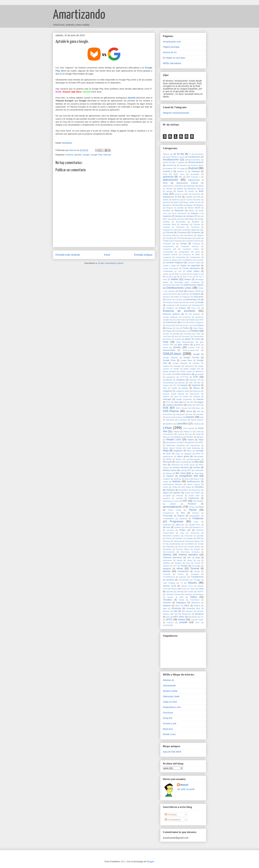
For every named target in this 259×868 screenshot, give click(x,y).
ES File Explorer (192, 314)
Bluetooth (179, 211)
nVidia (175, 487)
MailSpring (178, 437)
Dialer (177, 285)
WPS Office (179, 617)
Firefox (186, 328)
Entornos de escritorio (179, 311)
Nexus (187, 479)
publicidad (167, 525)
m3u (190, 434)
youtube (183, 622)
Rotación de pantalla (184, 538)
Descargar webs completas (187, 282)
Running (166, 541)
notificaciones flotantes (173, 484)
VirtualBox (168, 600)
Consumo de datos (191, 254)
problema (183, 519)
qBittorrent (180, 525)
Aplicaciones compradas (173, 186)
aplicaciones (170, 180)
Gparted (166, 366)
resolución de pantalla (194, 536)
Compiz (184, 244)
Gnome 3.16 (194, 347)
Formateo (187, 334)
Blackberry (167, 205)
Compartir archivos (193, 241)
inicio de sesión (181, 397)
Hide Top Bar (195, 383)
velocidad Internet (173, 594)
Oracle (187, 493)
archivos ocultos (181, 194)
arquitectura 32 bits (172, 197)
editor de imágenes (182, 297)
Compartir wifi (169, 244)
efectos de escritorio (174, 300)
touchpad (195, 574)
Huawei (184, 385)
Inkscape (167, 399)
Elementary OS (193, 300)
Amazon (184, 165)
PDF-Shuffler (198, 501)
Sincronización (169, 552)
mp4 (182, 470)
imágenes (167, 391)
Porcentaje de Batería (174, 516)
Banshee (166, 202)
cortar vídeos (193, 271)
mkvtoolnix (176, 465)
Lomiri (198, 432)
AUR (199, 197)
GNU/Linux (172, 354)
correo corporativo (171, 268)
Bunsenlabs (181, 222)
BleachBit (179, 205)
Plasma (193, 510)
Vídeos (194, 597)
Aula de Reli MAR (172, 752)
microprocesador (193, 459)
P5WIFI (197, 493)
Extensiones (172, 322)
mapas (191, 440)
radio (187, 527)
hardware (180, 380)
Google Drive (169, 360)
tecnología (196, 566)
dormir (166, 294)
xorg (193, 620)
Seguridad (170, 547)
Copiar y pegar (169, 266)
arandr (191, 191)
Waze (178, 606)
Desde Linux (169, 734)
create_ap (167, 274)
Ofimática (199, 487)
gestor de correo (193, 339)
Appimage (191, 186)
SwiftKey (166, 563)
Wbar (187, 606)
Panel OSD (194, 496)
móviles (197, 468)
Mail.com (167, 437)
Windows (199, 614)
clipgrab (200, 235)
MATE (201, 442)
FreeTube (167, 336)
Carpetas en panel (171, 230)
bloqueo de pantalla (175, 208)
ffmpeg (169, 328)
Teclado (184, 566)
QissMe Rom (194, 525)
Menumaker (199, 456)
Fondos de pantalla (171, 334)
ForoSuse (168, 713)
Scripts (201, 544)
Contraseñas (195, 257)
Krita (191, 414)
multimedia (199, 470)
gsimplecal (171, 377)
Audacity (189, 197)
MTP (189, 470)
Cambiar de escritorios (174, 227)
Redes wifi (185, 530)
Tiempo (197, 571)
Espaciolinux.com (172, 707)
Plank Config (175, 510)
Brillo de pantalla (170, 219)
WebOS (197, 606)
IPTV (168, 402)
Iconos (185, 388)
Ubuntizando (67, 143)
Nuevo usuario (194, 484)
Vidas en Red (170, 702)
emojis (201, 302)
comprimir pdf (169, 249)
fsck (176, 336)
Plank (201, 507)
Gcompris (186, 336)
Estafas (192, 320)
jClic (184, 402)
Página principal (171, 47)
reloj (182, 533)
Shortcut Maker (183, 549)
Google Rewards (180, 363)
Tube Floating (169, 583)
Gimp (166, 342)
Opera (166, 493)
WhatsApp (176, 608)
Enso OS (196, 308)
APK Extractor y (193, 177)
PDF (185, 501)
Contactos (167, 257)
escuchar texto (179, 320)
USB (179, 592)
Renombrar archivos (171, 536)
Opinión (177, 493)
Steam (190, 560)
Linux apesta (189, 428)
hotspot (166, 385)
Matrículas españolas (176, 445)
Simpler (197, 549)
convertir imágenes (175, 263)
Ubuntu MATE (177, 589)
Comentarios (173, 820)
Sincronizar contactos (190, 552)
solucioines (167, 560)
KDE (166, 408)
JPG (192, 402)
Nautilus (170, 476)
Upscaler (170, 592)
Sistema (167, 555)
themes (167, 571)
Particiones (194, 498)
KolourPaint (168, 414)
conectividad (168, 252)
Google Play (96, 155)
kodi (198, 411)
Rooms (169, 538)
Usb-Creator (189, 592)
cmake (198, 238)
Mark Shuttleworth (187, 442)
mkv (165, 465)
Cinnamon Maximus (171, 235)
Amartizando (79, 15)
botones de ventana (184, 216)
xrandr (201, 620)
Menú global (183, 456)
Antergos (196, 171)
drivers (174, 294)
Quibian (178, 527)
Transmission (184, 580)
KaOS (198, 405)
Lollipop (176, 432)
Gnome (177, 347)
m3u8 (198, 434)
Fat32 (177, 325)
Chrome (170, 233)
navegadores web (189, 476)
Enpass (183, 308)
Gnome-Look (170, 723)
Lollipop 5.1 (187, 432)
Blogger (190, 205)
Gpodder (177, 366)
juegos (200, 402)
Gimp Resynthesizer (185, 342)
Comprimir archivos (190, 246)
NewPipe (177, 479)
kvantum (190, 417)
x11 (202, 617)
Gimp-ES (168, 718)
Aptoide (78, 155)
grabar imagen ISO (192, 369)
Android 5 (168, 171)
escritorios (187, 317)
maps (201, 440)
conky (197, 252)
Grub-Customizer (183, 374)
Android (69, 155)
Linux (167, 428)
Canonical (195, 227)
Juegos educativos (175, 405)
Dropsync (167, 297)
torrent (181, 574)
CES (202, 230)
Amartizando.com (172, 42)
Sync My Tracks (193, 563)
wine (168, 617)
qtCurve (166, 527)
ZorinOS (166, 625)
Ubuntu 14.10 (187, 586)
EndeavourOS (198, 305)
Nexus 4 (197, 479)
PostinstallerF (168, 519)
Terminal (195, 568)
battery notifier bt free (192, 202)
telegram (167, 569)
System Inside (170, 691)
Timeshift (167, 574)
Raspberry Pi (198, 527)
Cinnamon (195, 233)
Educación (199, 297)
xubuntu (170, 622)
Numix (166, 487)
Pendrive (192, 504)
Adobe (166, 162)
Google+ (196, 363)
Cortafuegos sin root (172, 271)
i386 (165, 388)
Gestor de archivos (174, 339)
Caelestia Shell (169, 224)
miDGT (178, 462)
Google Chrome (191, 358)
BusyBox (196, 222)
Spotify (180, 560)
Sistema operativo (188, 555)
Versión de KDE (175, 597)
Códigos (166, 241)
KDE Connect (182, 408)
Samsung (177, 541)
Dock (181, 291)
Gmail (165, 347)
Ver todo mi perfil (186, 789)
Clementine (188, 235)
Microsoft (167, 462)
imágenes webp (182, 391)
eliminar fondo (188, 302)
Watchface (196, 603)
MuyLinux (168, 729)
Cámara (197, 224)
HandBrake (167, 380)
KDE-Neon (196, 408)
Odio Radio (186, 487)
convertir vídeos (194, 263)
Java (176, 402)
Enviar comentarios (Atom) (111, 263)
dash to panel (180, 274)
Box (199, 216)
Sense (181, 547)
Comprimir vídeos (191, 249)
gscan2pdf (199, 374)
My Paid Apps (198, 473)
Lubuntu (181, 434)
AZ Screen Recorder (192, 200)
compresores (168, 246)
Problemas (198, 518)
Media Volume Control (172, 448)
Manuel (184, 785)
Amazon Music (197, 165)
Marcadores (171, 442)
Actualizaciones (171, 160)
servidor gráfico (194, 547)
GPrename (189, 366)
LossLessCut (168, 434)
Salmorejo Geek (171, 696)
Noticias (107, 155)
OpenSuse (196, 490)
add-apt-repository (193, 160)
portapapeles (195, 516)
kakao (190, 405)
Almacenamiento (196, 162)
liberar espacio (197, 420)
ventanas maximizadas (194, 594)
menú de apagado (183, 454)
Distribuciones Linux (179, 288)
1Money (166, 154)
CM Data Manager (184, 238)
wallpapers (181, 603)
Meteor (179, 459)
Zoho (197, 622)
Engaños (170, 308)
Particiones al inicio (171, 501)
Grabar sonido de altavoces (192, 371)
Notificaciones (193, 482)
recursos (170, 530)
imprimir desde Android (174, 394)
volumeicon (195, 600)
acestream (199, 154)
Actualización (194, 157)
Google (86, 155)
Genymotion (199, 336)
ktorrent (169, 417)
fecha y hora (188, 325)
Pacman (180, 496)
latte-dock (170, 420)
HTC (175, 385)
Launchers (183, 420)
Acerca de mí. (170, 52)
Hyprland (196, 385)
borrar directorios (179, 213)
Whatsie (166, 611)
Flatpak (169, 331)
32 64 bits (179, 154)
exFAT (201, 320)
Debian (174, 279)
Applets (180, 189)
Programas (177, 521)
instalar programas (184, 399)
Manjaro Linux (174, 439)
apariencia (168, 177)
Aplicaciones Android (187, 183)
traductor (183, 577)
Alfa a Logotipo (178, 162)
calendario (185, 224)
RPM (198, 538)
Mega (166, 451)
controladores (187, 260)
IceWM (174, 388)
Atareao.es (168, 680)
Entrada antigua (143, 255)
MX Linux (181, 473)
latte (202, 417)
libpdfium (169, 424)
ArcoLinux (196, 194)
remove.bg (195, 533)
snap (198, 558)
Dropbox (196, 294)
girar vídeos (183, 345)
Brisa (183, 219)
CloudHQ (169, 238)
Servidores (167, 549)
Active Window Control (175, 157)
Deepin (188, 279)
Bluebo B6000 (194, 208)
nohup (165, 482)
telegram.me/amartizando (176, 113)
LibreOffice (182, 424)
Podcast (196, 513)
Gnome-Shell (169, 350)
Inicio (107, 255)
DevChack (167, 285)
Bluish (191, 211)
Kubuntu (179, 417)
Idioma (196, 388)
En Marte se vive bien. (174, 58)
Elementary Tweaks (171, 302)
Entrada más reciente (68, 255)
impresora (197, 391)
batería (176, 202)
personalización (173, 507)
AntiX (165, 174)
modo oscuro (189, 465)
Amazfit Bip (171, 165)
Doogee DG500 (194, 291)
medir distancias (193, 448)
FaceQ (168, 325)
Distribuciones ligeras (194, 285)
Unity (201, 589)
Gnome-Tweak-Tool (191, 350)
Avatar (166, 200)
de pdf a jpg (171, 277)
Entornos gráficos (171, 314)
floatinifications (181, 331)
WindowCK (186, 614)
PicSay (192, 507)
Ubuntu (192, 583)
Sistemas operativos (173, 558)
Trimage (197, 580)
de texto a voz (186, 277)
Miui (197, 462)
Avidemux (176, 200)
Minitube (188, 462)
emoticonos (171, 305)
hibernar (181, 383)
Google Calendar (170, 358)
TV (182, 583)
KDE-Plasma (171, 411)
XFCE (169, 619)
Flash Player (198, 328)
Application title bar (195, 189)
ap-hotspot (195, 174)
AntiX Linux (179, 174)
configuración (184, 252)
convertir (200, 260)
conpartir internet (170, 254)
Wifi (175, 611)
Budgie (191, 219)
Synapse (178, 563)
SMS (189, 558)
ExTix (183, 322)
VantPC (200, 592)
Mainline (190, 437)
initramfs (196, 397)
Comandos (177, 241)
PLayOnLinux (168, 513)
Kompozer (180, 414)
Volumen (167, 603)
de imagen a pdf (197, 274)
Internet (200, 399)
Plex (183, 513)
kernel (189, 411)
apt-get (169, 191)
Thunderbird (183, 571)
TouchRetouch (169, 577)
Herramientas (168, 383)
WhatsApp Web (193, 608)
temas (180, 568)
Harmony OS (195, 380)
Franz (198, 334)
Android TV (182, 171)
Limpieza (197, 424)
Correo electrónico (191, 268)
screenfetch (189, 544)
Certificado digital (189, 230)
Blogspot (200, 205)
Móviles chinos (170, 470)
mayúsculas (195, 445)
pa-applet (167, 496)
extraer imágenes (196, 322)
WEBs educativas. (172, 63)
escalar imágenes (170, 317)
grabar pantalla (169, 371)
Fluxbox (195, 331)
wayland (167, 606)
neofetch (166, 479)
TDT (175, 566)
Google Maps (186, 360)
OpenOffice (183, 490)
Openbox (170, 490)
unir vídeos (191, 589)
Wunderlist (193, 617)
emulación (184, 305)
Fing (177, 328)
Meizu (189, 451)
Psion (196, 522)
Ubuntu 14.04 (169, 586)
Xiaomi (181, 619)
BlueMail (166, 211)
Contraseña (180, 257)
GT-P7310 (184, 377)
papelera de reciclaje (173, 498)
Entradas (171, 814)
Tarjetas (166, 566)
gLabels (197, 345)
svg (199, 560)
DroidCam (185, 294)
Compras (196, 244)
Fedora (200, 325)
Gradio (169, 374)
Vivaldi (181, 600)
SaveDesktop (175, 544)
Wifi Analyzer (187, 611)
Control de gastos (170, 260)
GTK (196, 377)
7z (190, 154)
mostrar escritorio (181, 468)
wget (165, 608)
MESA (169, 459)
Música (169, 473)
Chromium (182, 233)
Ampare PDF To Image (175, 168)
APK (180, 177)
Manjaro (200, 437)
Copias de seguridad (190, 266)
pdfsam (173, 504)
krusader (200, 414)
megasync (178, 451)
